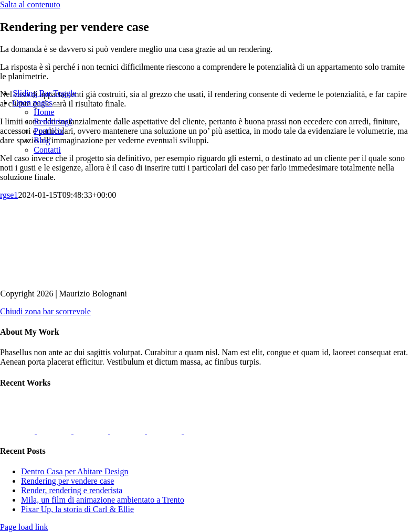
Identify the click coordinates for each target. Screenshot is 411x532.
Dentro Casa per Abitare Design (75, 471)
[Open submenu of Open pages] (56, 105)
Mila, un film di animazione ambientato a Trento (103, 500)
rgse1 (9, 195)
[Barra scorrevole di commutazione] (44, 93)
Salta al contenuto (30, 4)
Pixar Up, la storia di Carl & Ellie (77, 509)
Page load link (24, 527)
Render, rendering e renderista (72, 490)
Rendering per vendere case (67, 481)
